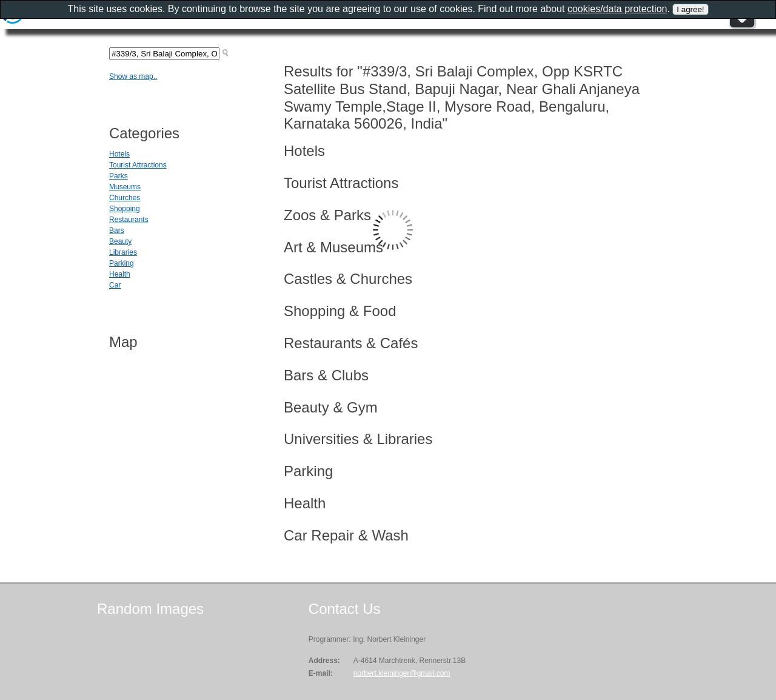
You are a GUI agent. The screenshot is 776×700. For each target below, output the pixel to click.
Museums (125, 187)
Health (120, 274)
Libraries (123, 252)
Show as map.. (133, 76)
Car (115, 285)
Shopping (125, 209)
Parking (122, 263)
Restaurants (129, 220)
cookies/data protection (617, 9)
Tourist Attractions (138, 165)
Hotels (119, 154)
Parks (119, 176)
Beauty (120, 241)
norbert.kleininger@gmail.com (402, 673)
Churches (125, 198)
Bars (117, 231)
